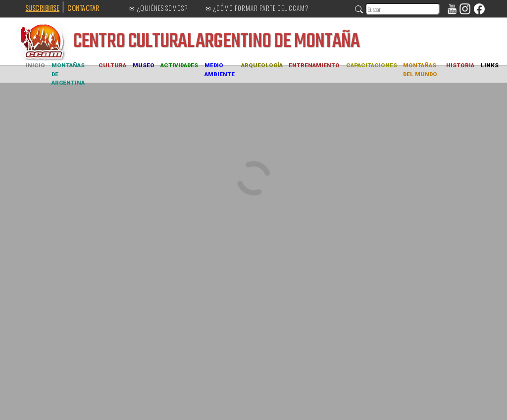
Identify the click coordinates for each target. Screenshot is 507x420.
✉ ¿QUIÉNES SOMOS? (159, 8)
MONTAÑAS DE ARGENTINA (68, 74)
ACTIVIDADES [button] (179, 65)
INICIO (35, 65)
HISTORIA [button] (460, 65)
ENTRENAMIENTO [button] (314, 65)
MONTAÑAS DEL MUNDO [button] (420, 70)
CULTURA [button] (112, 65)
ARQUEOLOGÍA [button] (262, 65)
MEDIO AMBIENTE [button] (220, 70)
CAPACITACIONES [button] (372, 65)
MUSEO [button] (144, 65)
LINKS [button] (490, 65)
